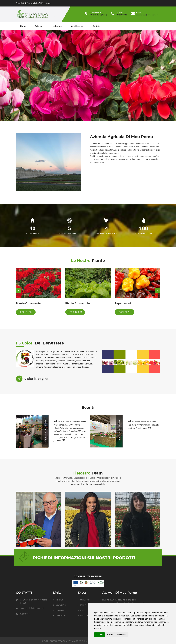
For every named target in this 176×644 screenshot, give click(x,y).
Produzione (57, 26)
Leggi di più (26, 312)
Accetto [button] (100, 635)
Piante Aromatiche (78, 303)
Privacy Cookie (85, 610)
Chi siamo (58, 600)
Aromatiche (59, 610)
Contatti (96, 26)
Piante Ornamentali (29, 303)
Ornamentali (60, 605)
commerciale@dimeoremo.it (147, 15)
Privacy (82, 605)
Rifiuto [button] (110, 635)
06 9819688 (23, 614)
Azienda (39, 26)
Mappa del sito (85, 615)
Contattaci (84, 600)
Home (23, 26)
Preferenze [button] (122, 635)
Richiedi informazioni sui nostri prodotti (84, 558)
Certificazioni (77, 26)
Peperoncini (123, 303)
